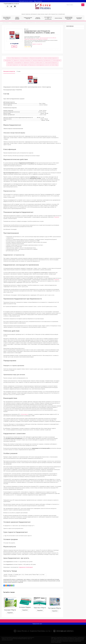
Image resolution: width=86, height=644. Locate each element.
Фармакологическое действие (36, 58)
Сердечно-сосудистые (37, 44)
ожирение (57, 217)
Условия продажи (24, 65)
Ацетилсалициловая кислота (46, 38)
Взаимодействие (18, 63)
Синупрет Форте (10, 610)
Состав (8, 58)
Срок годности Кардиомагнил (13, 65)
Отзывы (19, 71)
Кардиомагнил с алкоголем (29, 63)
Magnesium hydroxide (43, 39)
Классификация (25, 58)
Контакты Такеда (54, 65)
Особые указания (39, 63)
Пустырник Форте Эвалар (57, 608)
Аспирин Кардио (25, 607)
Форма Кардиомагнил (16, 58)
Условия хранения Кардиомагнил (51, 63)
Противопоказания (8, 60)
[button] (8, 6)
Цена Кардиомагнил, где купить (43, 65)
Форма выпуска (32, 65)
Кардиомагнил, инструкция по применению (22, 60)
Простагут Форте (40, 608)
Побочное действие (57, 60)
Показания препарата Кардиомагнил (51, 58)
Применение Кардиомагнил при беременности (42, 60)
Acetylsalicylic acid (33, 39)
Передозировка (10, 63)
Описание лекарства (9, 71)
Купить (14, 46)
